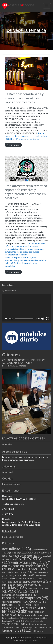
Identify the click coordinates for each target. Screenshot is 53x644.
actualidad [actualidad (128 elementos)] (17, 549)
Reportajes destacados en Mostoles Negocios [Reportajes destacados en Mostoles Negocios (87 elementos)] (24, 605)
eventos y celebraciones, (26, 128)
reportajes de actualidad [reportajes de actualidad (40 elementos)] (20, 595)
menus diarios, (26, 130)
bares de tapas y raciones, (26, 122)
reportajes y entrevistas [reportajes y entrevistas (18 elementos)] (35, 618)
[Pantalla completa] (47, 319)
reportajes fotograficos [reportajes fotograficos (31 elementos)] (25, 616)
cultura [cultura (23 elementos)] (18, 556)
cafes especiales (37, 243)
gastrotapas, (26, 129)
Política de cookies (11, 484)
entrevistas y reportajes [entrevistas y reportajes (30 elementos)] (17, 572)
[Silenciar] (43, 319)
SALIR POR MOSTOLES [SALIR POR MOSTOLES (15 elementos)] (33, 621)
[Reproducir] (6, 319)
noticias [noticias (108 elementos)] (14, 587)
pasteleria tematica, (26, 238)
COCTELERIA (12, 139)
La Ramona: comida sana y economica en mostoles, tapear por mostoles (24, 98)
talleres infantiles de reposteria (20, 263)
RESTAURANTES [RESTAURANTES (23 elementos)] (12, 621)
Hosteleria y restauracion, (26, 129)
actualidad (7, 444)
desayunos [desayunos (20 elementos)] (44, 556)
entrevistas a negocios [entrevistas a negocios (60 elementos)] (31, 563)
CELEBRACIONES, (26, 126)
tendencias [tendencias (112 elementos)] (17, 630)
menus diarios (33, 139)
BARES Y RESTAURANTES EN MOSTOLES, (26, 123)
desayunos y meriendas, (26, 233)
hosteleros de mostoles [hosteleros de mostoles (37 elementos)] (34, 582)
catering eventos (31, 246)
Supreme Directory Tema (35, 637)
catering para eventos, (26, 229)
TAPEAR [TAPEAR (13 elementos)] (46, 627)
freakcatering (11, 255)
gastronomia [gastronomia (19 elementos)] (9, 576)
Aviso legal (7, 472)
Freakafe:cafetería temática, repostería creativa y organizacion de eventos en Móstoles (26, 192)
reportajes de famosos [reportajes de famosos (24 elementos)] (15, 602)
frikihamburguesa (13, 257)
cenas (24, 136)
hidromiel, (26, 235)
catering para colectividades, (26, 228)
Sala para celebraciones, (26, 130)
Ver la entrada (13, 145)
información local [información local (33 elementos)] (14, 585)
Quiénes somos (9, 290)
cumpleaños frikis (13, 252)
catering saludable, (26, 230)
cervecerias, (26, 232)
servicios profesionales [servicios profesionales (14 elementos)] (36, 624)
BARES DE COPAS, (26, 120)
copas (22, 139)
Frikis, (26, 235)
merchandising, (26, 238)
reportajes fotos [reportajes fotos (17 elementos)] (15, 618)
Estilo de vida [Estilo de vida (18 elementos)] (40, 572)
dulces (36, 252)
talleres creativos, (26, 240)
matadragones (30, 257)
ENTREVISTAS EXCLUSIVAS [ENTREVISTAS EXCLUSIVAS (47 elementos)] (23, 569)
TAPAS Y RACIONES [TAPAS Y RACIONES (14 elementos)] (33, 627)
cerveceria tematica (37, 136)
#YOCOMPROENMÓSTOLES (17, 360)
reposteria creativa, (26, 239)
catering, (26, 228)
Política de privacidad (13, 537)
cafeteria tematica (14, 246)
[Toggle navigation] (47, 6)
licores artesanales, (26, 236)
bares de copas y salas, (26, 122)
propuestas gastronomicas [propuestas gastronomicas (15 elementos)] (38, 588)
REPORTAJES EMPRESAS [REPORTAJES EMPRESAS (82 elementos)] (24, 610)
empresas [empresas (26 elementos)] (9, 559)
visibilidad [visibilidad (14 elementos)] (37, 631)
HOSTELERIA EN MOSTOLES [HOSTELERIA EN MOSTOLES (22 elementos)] (29, 579)
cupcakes (27, 252)
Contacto (22, 366)
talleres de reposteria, (26, 240)
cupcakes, (26, 232)
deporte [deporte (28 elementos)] (30, 556)
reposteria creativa (29, 260)
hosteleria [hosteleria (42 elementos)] (26, 575)
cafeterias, (26, 228)
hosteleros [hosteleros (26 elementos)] (9, 582)
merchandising (12, 260)
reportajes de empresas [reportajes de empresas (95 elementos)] (25, 598)
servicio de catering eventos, (26, 239)
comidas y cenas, (26, 128)
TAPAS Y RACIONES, (26, 132)
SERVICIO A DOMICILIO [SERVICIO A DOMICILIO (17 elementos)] (14, 624)
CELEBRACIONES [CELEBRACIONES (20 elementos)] (30, 553)
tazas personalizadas (15, 243)
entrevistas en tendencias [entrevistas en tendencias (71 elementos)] (25, 566)
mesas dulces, (26, 238)
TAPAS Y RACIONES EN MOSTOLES (26, 132)
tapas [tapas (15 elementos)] (20, 627)
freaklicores (25, 255)
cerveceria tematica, (26, 126)
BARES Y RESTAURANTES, (26, 123)
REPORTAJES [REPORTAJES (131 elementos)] (20, 591)
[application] (26, 308)
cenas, (26, 126)
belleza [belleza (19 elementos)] (15, 553)
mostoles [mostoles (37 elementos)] (34, 585)
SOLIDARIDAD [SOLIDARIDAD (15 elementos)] (9, 627)
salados (43, 260)
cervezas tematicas (34, 249)
